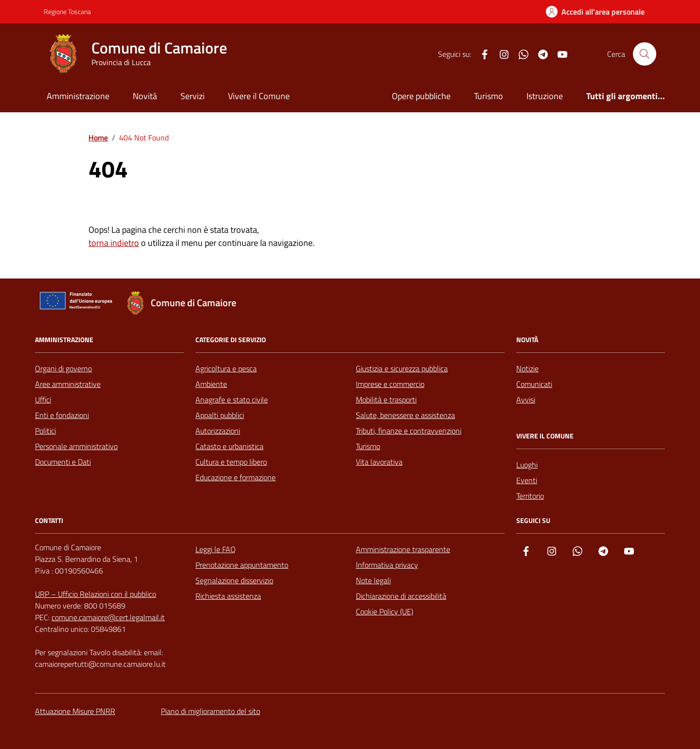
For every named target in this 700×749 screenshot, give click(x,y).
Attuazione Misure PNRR (75, 711)
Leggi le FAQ (216, 549)
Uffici (43, 400)
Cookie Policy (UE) (385, 611)
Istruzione (545, 96)
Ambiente (211, 384)
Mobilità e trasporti (386, 400)
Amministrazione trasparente (403, 549)
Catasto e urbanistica (229, 446)
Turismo (489, 96)
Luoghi (527, 465)
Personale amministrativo (76, 446)
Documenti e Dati (63, 462)
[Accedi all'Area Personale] (595, 12)
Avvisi (526, 400)
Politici (45, 431)
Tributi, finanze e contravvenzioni (409, 431)
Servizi (192, 96)
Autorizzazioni (218, 431)
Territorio (530, 496)
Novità (145, 96)
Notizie (527, 368)
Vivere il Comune (259, 96)
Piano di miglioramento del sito (210, 711)
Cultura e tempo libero (231, 462)
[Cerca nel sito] (645, 54)
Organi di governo (63, 368)
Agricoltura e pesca (226, 368)
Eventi (527, 480)
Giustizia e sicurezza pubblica (402, 368)
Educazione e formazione (236, 477)
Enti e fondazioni (62, 415)
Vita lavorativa (379, 462)
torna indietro (114, 243)
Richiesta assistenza (228, 596)
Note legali (373, 580)
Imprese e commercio (390, 384)
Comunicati (534, 384)
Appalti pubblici (220, 415)
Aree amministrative (68, 384)
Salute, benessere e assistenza (405, 415)
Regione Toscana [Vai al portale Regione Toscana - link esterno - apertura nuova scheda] (67, 11)
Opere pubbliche (421, 96)
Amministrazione (78, 96)
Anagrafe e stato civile (232, 400)
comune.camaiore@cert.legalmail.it (108, 617)
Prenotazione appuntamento (242, 565)
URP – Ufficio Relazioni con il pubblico (96, 594)
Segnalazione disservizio (234, 580)
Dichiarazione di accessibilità (401, 596)
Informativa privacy (387, 565)
